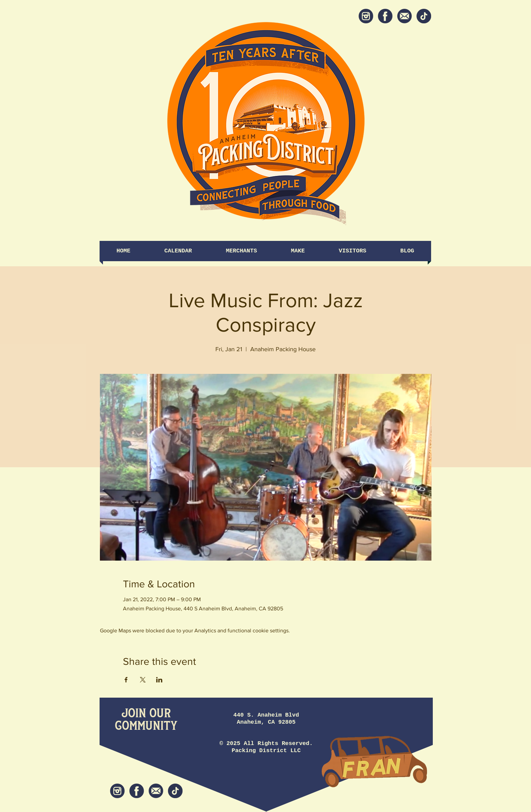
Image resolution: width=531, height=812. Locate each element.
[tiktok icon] (424, 16)
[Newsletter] (405, 16)
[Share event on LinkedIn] (159, 680)
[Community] (146, 726)
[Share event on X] (143, 680)
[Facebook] (385, 16)
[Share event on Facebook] (126, 680)
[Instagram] (366, 16)
